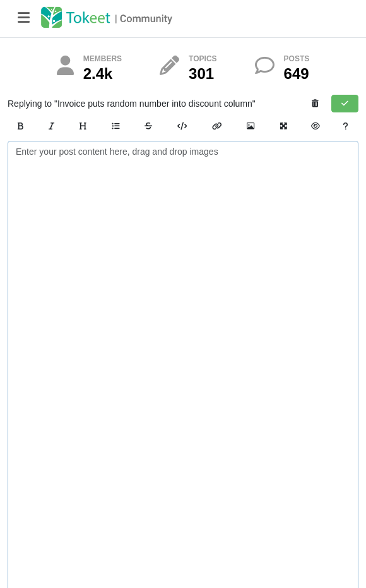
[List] (115, 126)
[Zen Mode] (283, 126)
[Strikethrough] (148, 126)
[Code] (182, 126)
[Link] (217, 126)
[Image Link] (251, 126)
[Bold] (21, 126)
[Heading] (83, 126)
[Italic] (51, 126)
